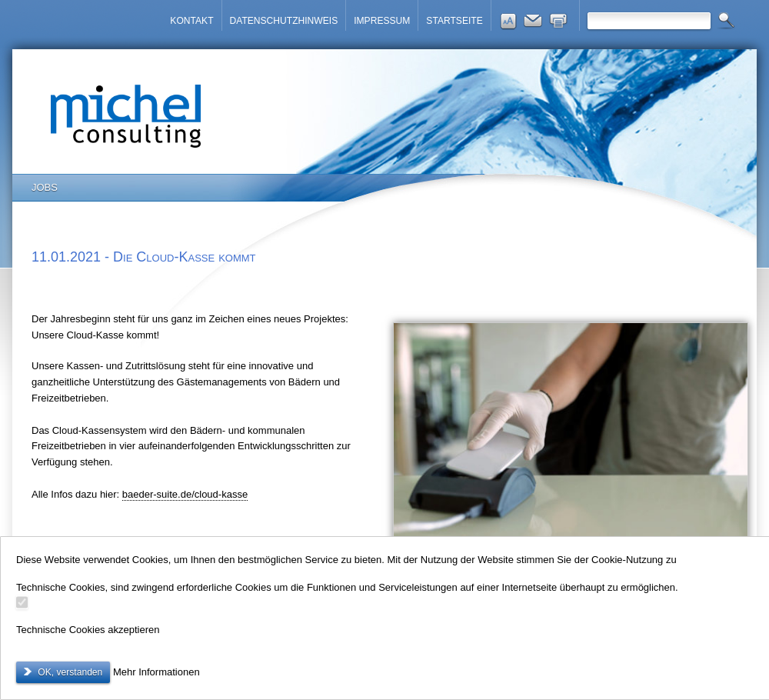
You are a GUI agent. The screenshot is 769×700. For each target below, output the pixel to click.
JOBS (45, 187)
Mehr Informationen (156, 672)
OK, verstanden (69, 672)
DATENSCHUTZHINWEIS (284, 21)
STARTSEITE (454, 21)
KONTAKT (191, 21)
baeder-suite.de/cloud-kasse (185, 494)
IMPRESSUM (382, 21)
